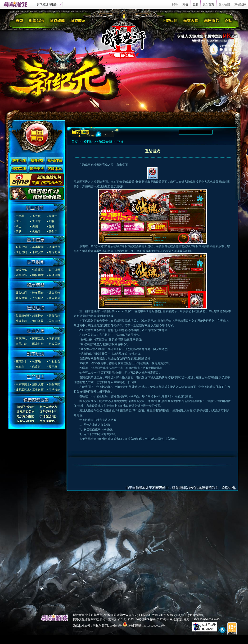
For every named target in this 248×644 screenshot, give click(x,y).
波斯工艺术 (23, 390)
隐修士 (53, 216)
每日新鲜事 (23, 316)
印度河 (36, 367)
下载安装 (38, 252)
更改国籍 (54, 344)
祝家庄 (20, 367)
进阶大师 (38, 385)
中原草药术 (23, 385)
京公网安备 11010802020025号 (146, 626)
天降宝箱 (54, 316)
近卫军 (36, 221)
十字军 (20, 216)
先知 (52, 226)
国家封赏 (38, 344)
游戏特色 (54, 247)
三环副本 (21, 362)
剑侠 (35, 226)
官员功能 (21, 344)
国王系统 (38, 339)
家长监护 (240, 4)
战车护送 (38, 316)
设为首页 (208, 4)
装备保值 (21, 298)
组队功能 (38, 275)
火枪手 (36, 232)
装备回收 (54, 293)
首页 (75, 142)
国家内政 (54, 321)
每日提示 (54, 270)
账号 (175, 4)
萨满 (18, 232)
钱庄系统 (38, 270)
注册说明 (21, 252)
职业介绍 (21, 247)
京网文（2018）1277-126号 (125, 619)
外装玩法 (38, 298)
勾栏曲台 (54, 362)
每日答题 (38, 321)
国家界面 (54, 339)
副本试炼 (21, 275)
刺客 (52, 221)
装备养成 (54, 298)
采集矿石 (38, 390)
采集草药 (54, 385)
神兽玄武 (21, 321)
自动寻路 (54, 275)
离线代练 (21, 270)
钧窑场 (36, 362)
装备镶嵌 (21, 293)
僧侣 (18, 221)
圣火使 (36, 216)
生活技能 (54, 390)
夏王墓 (53, 367)
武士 (18, 226)
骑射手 (53, 232)
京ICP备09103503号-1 (156, 619)
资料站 (88, 142)
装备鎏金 (38, 293)
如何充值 (54, 252)
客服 (195, 4)
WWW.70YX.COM (135, 615)
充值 (185, 4)
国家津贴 (21, 339)
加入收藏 (224, 4)
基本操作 (38, 247)
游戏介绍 (105, 142)
